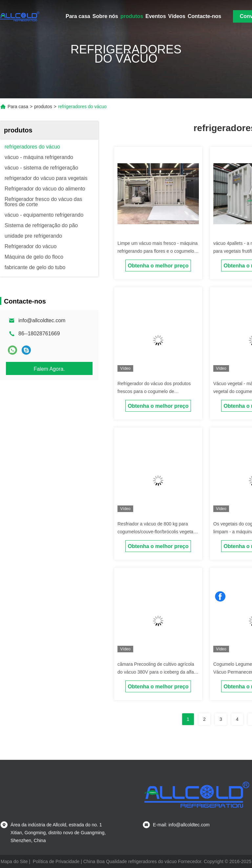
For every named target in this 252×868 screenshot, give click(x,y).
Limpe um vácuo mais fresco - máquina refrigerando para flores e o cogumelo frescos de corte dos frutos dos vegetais (158, 251)
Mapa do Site (14, 861)
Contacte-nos (204, 16)
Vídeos (177, 16)
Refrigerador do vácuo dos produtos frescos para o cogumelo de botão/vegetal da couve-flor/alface (154, 391)
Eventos (156, 16)
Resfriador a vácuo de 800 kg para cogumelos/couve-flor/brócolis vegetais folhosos (157, 532)
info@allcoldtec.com (42, 320)
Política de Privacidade (56, 861)
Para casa (78, 16)
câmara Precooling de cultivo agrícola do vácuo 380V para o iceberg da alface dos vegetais (158, 672)
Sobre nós (105, 16)
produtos (132, 16)
